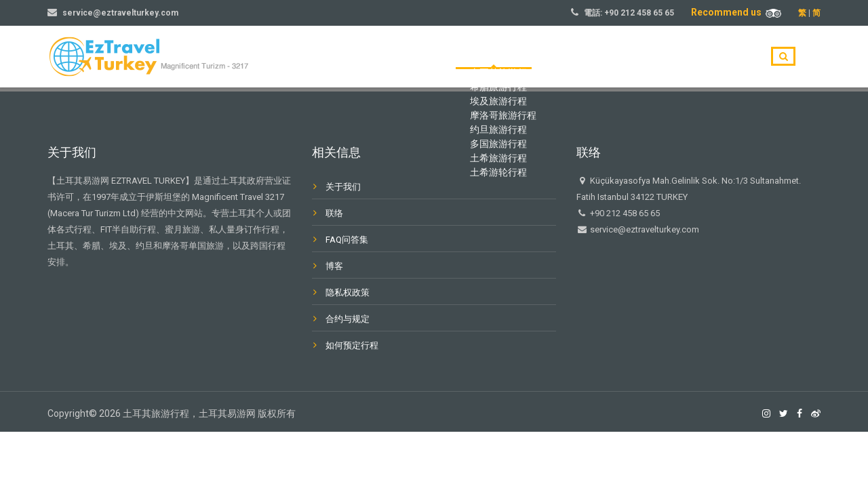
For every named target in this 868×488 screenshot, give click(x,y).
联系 (732, 57)
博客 (688, 57)
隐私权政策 (348, 292)
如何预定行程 (352, 345)
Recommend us (736, 12)
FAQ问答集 (347, 240)
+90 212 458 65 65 (639, 13)
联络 (334, 213)
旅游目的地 (565, 57)
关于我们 (633, 57)
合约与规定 (348, 319)
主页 (506, 57)
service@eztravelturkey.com (120, 13)
